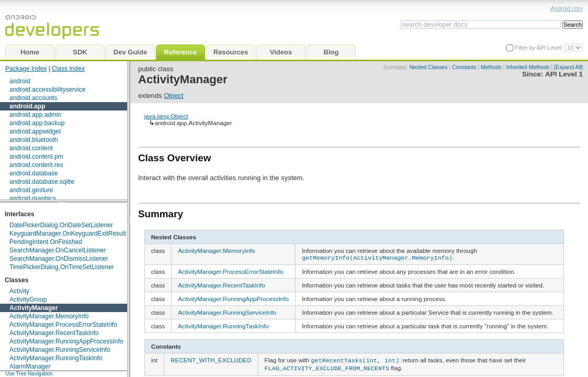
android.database (34, 173)
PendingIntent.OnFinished (46, 242)
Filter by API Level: (540, 48)
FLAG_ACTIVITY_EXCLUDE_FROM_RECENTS (327, 365)
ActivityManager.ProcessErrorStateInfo (63, 325)
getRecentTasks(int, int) (355, 359)
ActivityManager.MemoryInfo (49, 316)
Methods (491, 67)
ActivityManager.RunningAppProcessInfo (66, 341)
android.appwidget (35, 131)
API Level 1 (564, 74)
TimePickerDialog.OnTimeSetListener (62, 267)
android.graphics (33, 198)
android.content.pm (36, 157)
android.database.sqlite (42, 182)
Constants (464, 67)
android (20, 81)
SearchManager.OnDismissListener (59, 259)
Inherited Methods (528, 67)
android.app (27, 106)
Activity (19, 291)
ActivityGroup (28, 300)
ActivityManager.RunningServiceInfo (60, 350)
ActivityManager (34, 308)
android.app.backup (37, 123)
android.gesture (31, 190)
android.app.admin (35, 115)
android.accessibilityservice (47, 90)
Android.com (567, 8)
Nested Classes (429, 67)
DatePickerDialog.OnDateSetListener (61, 225)
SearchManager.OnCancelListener (58, 250)
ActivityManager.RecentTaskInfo (54, 333)
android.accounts (33, 98)
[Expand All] (568, 67)
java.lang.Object (166, 116)
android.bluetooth (34, 140)
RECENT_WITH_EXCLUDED (211, 359)
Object (174, 96)
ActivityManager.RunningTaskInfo (56, 358)
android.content (31, 148)
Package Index (26, 69)
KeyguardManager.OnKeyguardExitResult (68, 234)
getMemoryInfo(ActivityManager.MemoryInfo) (377, 257)
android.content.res (36, 165)
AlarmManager (30, 367)
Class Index (68, 69)
